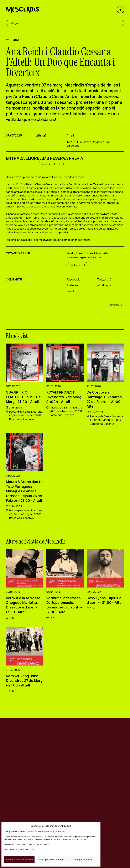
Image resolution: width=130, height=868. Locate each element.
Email (70, 291)
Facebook (73, 279)
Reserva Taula (51, 164)
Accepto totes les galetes (19, 860)
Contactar (77, 265)
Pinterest (73, 285)
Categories (15, 23)
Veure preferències (83, 860)
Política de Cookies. (27, 849)
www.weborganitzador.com (84, 257)
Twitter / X (104, 279)
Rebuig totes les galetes (51, 860)
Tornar (15, 40)
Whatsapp (104, 285)
